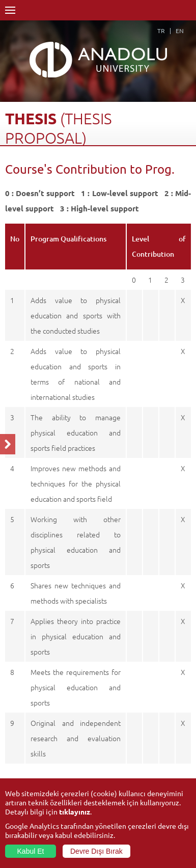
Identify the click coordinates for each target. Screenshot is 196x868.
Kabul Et (31, 851)
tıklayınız (75, 811)
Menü (10, 10)
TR (161, 31)
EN (180, 31)
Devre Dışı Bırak (96, 851)
